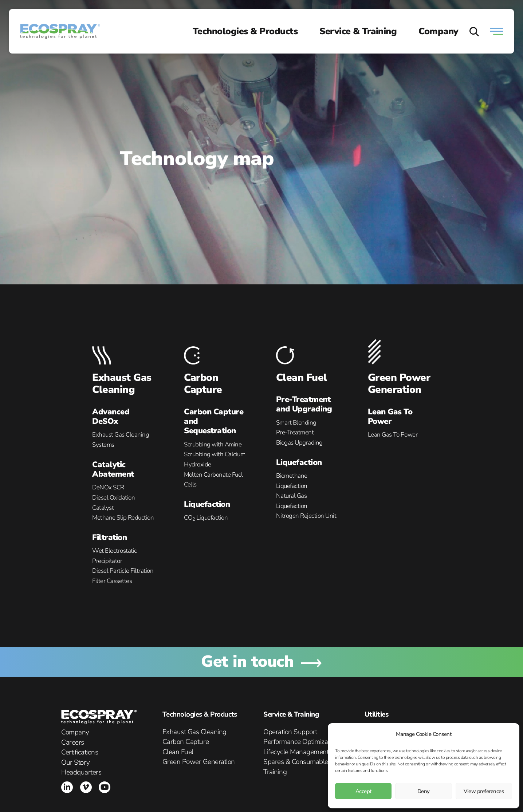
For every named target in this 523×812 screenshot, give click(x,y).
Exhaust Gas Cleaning (122, 384)
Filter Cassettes (112, 581)
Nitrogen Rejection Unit (306, 516)
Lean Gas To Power (390, 417)
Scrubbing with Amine (213, 444)
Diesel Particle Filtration (123, 571)
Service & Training (358, 31)
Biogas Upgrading (299, 443)
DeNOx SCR (108, 487)
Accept (363, 791)
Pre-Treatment (295, 432)
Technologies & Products (245, 31)
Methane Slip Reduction (123, 518)
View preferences (484, 791)
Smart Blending (296, 423)
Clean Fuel (302, 378)
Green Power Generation (399, 384)
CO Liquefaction (206, 518)
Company (439, 31)
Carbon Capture (203, 384)
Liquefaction (207, 504)
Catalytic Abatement (113, 469)
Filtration (109, 537)
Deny (424, 791)
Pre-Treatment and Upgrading (304, 404)
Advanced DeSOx (111, 417)
